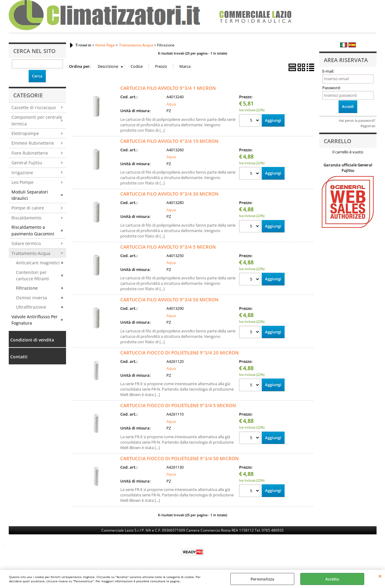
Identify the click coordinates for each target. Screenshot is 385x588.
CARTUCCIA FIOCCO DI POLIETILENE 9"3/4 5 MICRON (178, 405)
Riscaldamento (26, 218)
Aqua (171, 104)
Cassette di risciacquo (34, 107)
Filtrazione (27, 288)
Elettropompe (25, 133)
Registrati (368, 126)
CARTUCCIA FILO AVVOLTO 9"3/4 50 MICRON (169, 300)
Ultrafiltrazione (31, 307)
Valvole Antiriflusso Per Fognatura (35, 320)
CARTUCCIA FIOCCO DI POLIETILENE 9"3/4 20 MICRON (180, 353)
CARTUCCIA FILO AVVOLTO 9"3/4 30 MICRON (169, 194)
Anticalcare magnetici (38, 263)
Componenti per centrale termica (37, 120)
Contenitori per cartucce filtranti (33, 275)
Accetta (332, 579)
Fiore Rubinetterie (30, 153)
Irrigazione (22, 173)
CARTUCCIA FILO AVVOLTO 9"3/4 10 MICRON (169, 141)
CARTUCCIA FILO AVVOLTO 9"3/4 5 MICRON (168, 247)
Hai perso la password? (357, 120)
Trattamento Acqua (31, 253)
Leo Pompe (22, 182)
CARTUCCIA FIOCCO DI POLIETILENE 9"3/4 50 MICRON (180, 458)
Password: (331, 88)
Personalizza (262, 579)
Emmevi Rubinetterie (33, 143)
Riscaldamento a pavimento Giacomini (33, 230)
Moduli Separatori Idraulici (30, 195)
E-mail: (328, 71)
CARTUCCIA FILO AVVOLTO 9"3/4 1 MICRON (168, 88)
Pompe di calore (28, 208)
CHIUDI (380, 576)
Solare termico (26, 243)
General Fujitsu (27, 163)
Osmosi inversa (32, 298)
